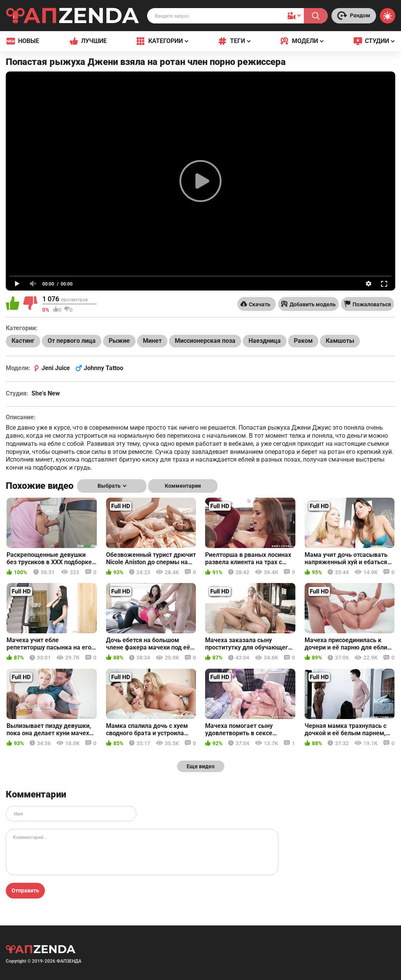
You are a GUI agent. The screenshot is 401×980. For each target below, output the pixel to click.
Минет (152, 341)
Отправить (25, 890)
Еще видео (201, 766)
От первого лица (72, 341)
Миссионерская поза (205, 341)
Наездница (265, 341)
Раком (303, 341)
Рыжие (119, 341)
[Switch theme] (388, 16)
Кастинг (23, 341)
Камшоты (340, 341)
